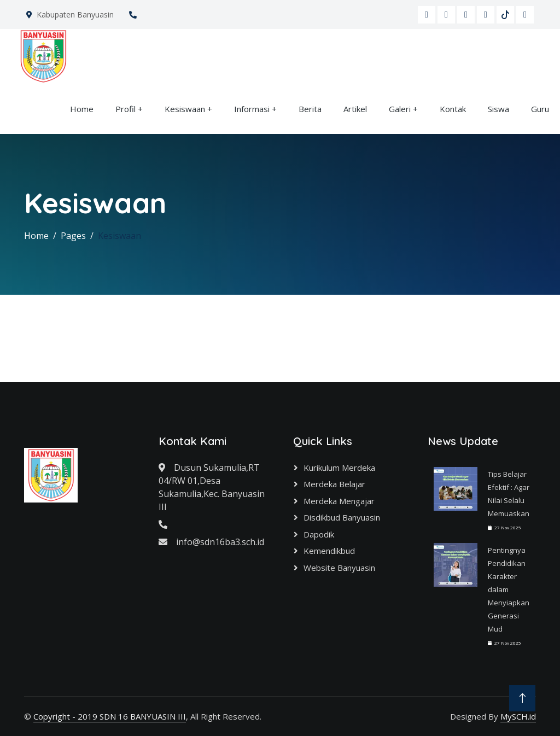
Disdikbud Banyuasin (342, 517)
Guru (540, 109)
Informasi (252, 109)
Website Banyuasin (339, 568)
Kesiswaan (185, 109)
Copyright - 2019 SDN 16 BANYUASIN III (110, 716)
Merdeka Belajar (334, 484)
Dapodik (319, 534)
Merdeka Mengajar (339, 501)
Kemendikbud (329, 551)
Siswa (498, 109)
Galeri (400, 109)
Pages (73, 236)
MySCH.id (518, 716)
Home (82, 109)
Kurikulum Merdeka (339, 468)
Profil (126, 109)
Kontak (453, 109)
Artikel (355, 109)
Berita (310, 109)
